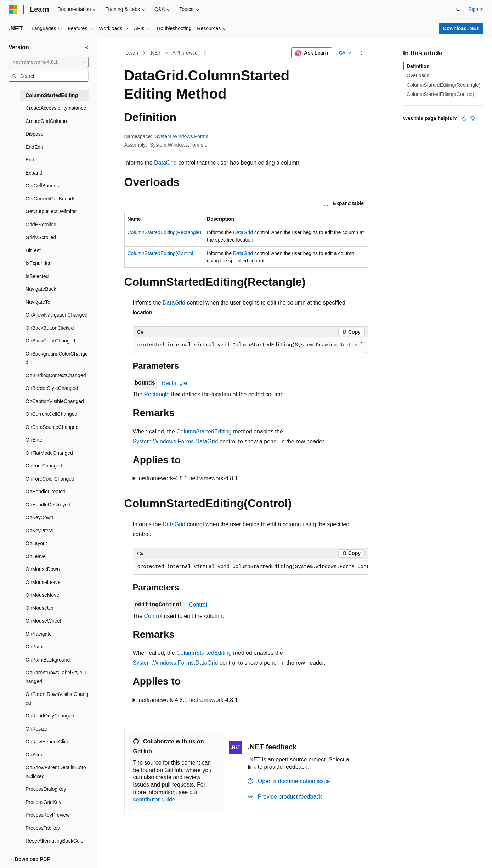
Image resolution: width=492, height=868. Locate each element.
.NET (155, 53)
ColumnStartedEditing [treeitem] (52, 95)
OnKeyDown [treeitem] (39, 517)
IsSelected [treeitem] (37, 276)
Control (198, 605)
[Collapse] (87, 47)
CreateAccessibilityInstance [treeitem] (56, 108)
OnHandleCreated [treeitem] (46, 492)
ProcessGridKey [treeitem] (43, 802)
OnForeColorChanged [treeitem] (50, 479)
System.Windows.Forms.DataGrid (176, 441)
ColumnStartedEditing (204, 432)
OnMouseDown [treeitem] (43, 569)
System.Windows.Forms (182, 136)
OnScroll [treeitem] (35, 755)
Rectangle (174, 383)
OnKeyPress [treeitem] (39, 531)
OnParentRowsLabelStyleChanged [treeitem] (56, 677)
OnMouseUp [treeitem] (39, 608)
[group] (250, 345)
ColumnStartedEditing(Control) (161, 253)
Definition (418, 66)
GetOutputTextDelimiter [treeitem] (51, 211)
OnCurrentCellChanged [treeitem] (51, 414)
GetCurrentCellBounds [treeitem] (50, 199)
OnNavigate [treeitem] (39, 634)
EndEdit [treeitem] (34, 147)
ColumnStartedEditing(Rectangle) (165, 232)
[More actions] (361, 53)
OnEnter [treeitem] (35, 440)
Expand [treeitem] (34, 173)
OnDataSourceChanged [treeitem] (52, 427)
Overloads (418, 75)
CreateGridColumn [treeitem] (46, 121)
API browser (186, 53)
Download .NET (461, 28)
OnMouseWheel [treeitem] (43, 621)
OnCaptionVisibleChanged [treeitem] (55, 401)
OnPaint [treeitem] (35, 647)
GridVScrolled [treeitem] (41, 237)
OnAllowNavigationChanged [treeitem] (56, 315)
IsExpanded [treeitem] (39, 263)
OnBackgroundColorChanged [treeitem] (57, 358)
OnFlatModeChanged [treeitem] (49, 453)
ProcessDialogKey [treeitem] (46, 789)
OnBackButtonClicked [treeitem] (50, 328)
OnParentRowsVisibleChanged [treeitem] (57, 699)
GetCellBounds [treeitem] (42, 186)
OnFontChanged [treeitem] (44, 466)
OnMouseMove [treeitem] (42, 595)
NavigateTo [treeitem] (38, 302)
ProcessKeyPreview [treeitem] (48, 815)
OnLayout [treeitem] (36, 543)
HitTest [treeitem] (33, 250)
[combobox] (49, 62)
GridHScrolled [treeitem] (41, 225)
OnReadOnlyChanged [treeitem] (50, 716)
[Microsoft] (13, 10)
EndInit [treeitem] (33, 160)
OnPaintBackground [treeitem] (48, 660)
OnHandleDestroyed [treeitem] (48, 505)
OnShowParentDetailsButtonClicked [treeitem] (56, 772)
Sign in (476, 9)
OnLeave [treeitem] (36, 556)
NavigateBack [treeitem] (41, 289)
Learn (132, 53)
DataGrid (165, 163)
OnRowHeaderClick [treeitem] (47, 742)
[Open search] (458, 10)
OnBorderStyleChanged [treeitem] (52, 388)
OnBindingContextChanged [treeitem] (56, 375)
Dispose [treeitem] (35, 134)
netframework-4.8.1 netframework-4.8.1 (188, 478)
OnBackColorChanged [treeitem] (50, 341)
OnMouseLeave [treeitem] (43, 582)
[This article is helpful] (464, 118)
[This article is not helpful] (473, 118)
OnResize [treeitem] (36, 729)
